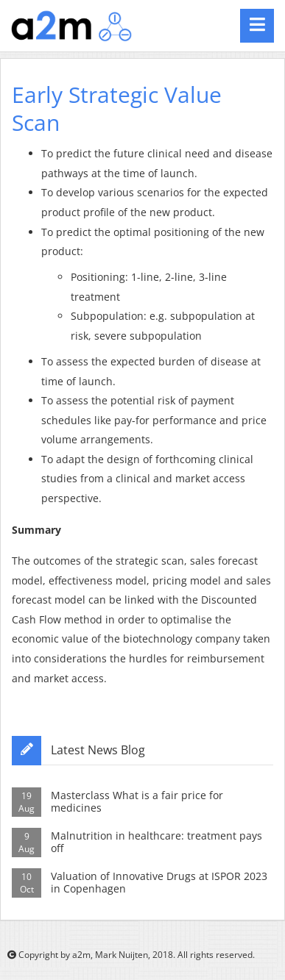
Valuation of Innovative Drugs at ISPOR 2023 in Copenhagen (159, 882)
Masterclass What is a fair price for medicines (137, 801)
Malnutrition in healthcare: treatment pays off (156, 842)
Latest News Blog (98, 750)
